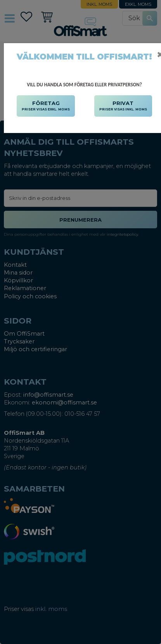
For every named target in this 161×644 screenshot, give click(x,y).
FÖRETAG (46, 106)
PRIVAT (123, 106)
